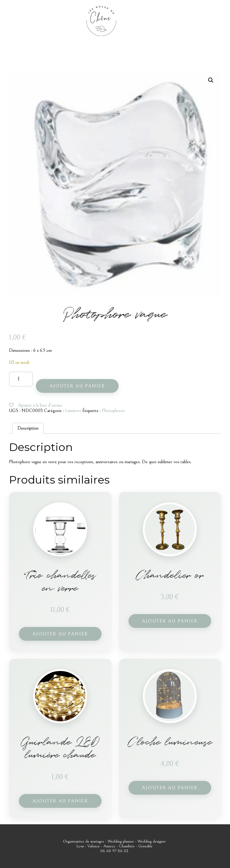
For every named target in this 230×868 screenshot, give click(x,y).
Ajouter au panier (77, 386)
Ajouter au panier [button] (60, 634)
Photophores (113, 410)
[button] (211, 80)
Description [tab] (28, 428)
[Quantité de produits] (21, 379)
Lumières (73, 410)
